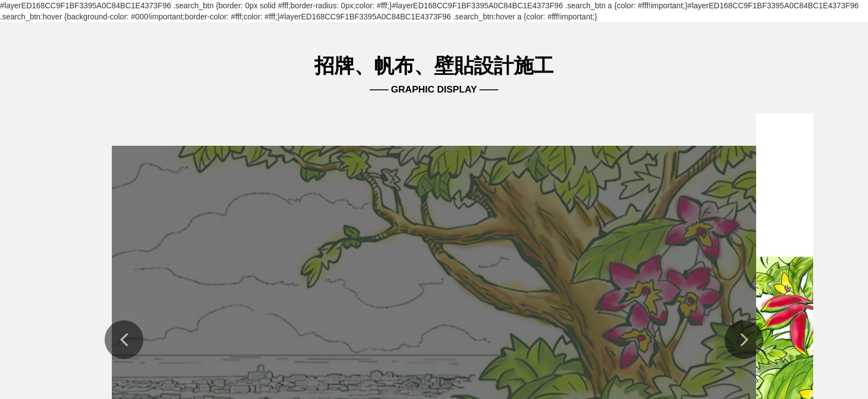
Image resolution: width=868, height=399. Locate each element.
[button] (124, 340)
